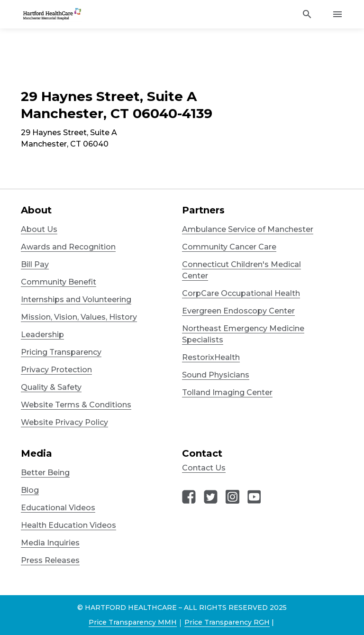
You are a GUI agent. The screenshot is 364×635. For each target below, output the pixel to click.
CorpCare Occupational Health (241, 293)
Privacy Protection (56, 370)
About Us (39, 229)
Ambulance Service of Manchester (248, 229)
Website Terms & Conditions (76, 405)
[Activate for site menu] (337, 14)
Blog (30, 490)
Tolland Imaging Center (227, 392)
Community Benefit (59, 282)
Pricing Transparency (61, 352)
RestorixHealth (211, 357)
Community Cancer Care (229, 247)
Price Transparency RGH (227, 622)
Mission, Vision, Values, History (79, 317)
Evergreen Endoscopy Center (238, 311)
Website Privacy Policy (64, 422)
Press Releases (50, 560)
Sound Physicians (216, 375)
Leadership (42, 335)
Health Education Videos (68, 525)
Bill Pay (35, 264)
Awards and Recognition (68, 247)
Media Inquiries (50, 543)
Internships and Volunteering (76, 299)
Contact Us (204, 468)
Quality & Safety (51, 387)
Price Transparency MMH (133, 622)
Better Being (45, 473)
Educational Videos (58, 508)
